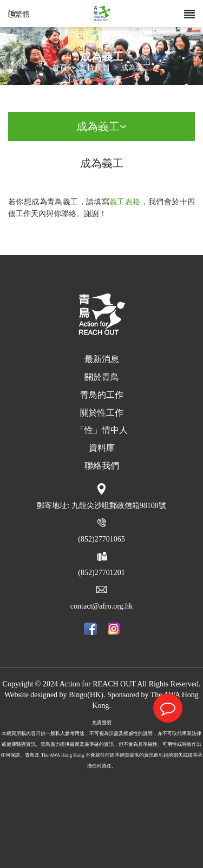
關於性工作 (102, 413)
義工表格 (125, 202)
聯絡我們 (102, 466)
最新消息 (102, 359)
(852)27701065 (101, 539)
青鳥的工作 (102, 395)
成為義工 (136, 68)
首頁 (60, 68)
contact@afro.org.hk (101, 606)
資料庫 (102, 448)
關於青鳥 (102, 377)
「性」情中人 (102, 430)
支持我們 (94, 68)
